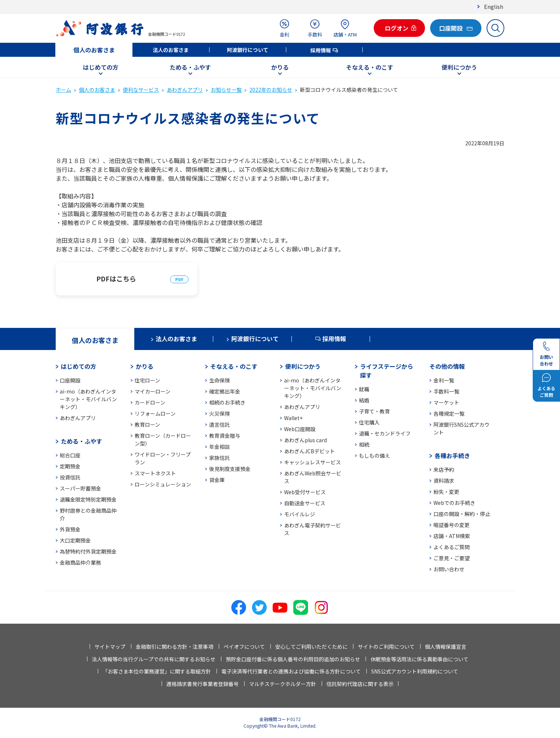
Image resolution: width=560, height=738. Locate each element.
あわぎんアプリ (185, 90)
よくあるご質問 (452, 547)
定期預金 (70, 466)
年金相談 (219, 447)
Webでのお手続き (454, 503)
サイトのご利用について (386, 647)
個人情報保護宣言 (446, 647)
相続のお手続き (227, 402)
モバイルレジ (300, 514)
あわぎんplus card (305, 440)
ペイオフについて (244, 647)
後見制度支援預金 (230, 469)
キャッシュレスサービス (312, 462)
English (494, 6)
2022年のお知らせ (271, 90)
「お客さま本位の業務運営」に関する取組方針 (157, 671)
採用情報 (321, 50)
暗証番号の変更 (452, 525)
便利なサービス (141, 90)
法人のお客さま (171, 50)
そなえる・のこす (370, 67)
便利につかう (459, 67)
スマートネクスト (155, 473)
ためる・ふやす (190, 67)
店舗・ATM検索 (452, 536)
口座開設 (70, 380)
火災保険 (219, 413)
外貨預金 (70, 529)
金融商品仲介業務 (80, 562)
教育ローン (147, 425)
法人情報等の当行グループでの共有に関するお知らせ (154, 659)
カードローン (150, 402)
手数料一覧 (446, 391)
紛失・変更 (446, 492)
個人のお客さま (94, 50)
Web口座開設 (300, 429)
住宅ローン (147, 380)
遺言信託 (219, 425)
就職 (364, 389)
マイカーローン (153, 391)
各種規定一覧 (449, 413)
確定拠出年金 (225, 391)
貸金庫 (217, 480)
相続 (364, 444)
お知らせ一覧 (226, 90)
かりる (280, 67)
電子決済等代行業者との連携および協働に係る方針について (291, 671)
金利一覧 (444, 380)
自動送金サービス (305, 503)
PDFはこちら (116, 278)
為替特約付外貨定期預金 (88, 551)
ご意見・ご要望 (452, 558)
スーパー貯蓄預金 (80, 488)
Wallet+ (293, 418)
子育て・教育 (374, 411)
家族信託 (219, 458)
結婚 (364, 400)
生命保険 (219, 380)
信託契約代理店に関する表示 (360, 684)
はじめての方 (101, 67)
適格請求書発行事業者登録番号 (203, 684)
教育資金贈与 (225, 436)
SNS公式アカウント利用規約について (415, 671)
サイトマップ (110, 647)
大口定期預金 (75, 540)
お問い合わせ (449, 569)
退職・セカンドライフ (385, 433)
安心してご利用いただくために (311, 647)
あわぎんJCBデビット (310, 451)
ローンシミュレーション (163, 484)
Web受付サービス (305, 492)
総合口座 (70, 455)
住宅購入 (369, 422)
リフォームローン (155, 413)
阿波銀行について (248, 50)
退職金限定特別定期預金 (88, 499)
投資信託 (70, 477)
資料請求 (444, 481)
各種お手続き (452, 455)
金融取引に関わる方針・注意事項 (174, 647)
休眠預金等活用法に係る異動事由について (419, 659)
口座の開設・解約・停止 (462, 514)
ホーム (63, 90)
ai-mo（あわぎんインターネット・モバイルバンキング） (88, 399)
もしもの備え (374, 455)
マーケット (446, 402)
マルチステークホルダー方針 (283, 684)
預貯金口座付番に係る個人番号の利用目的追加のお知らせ (293, 659)
